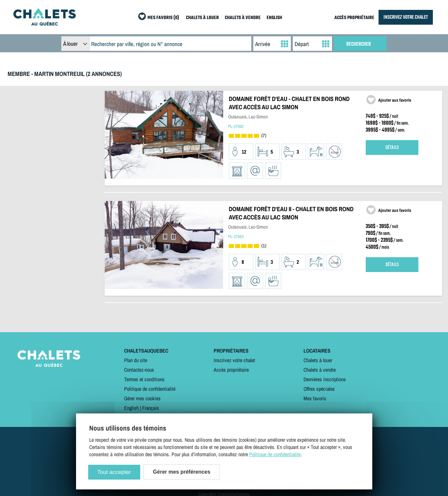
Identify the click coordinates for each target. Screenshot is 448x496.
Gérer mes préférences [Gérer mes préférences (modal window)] (182, 472)
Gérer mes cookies (142, 398)
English (131, 408)
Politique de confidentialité (150, 389)
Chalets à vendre (320, 370)
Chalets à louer (318, 360)
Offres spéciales (319, 389)
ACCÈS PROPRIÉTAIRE (354, 18)
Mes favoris (315, 398)
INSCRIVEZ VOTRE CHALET (406, 17)
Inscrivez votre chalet (234, 360)
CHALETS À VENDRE (243, 18)
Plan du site (136, 360)
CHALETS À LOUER (202, 18)
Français (151, 408)
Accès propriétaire (231, 370)
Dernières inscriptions (325, 379)
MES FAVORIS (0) (163, 18)
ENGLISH (274, 18)
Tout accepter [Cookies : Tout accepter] (114, 472)
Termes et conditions (144, 379)
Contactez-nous (139, 370)
